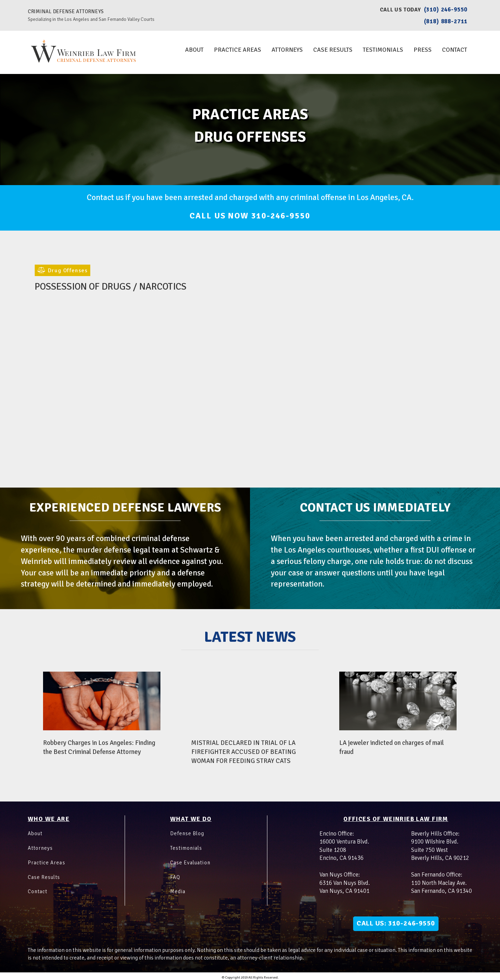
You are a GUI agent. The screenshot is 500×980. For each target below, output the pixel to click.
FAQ (176, 874)
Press (423, 50)
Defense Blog (190, 830)
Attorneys (287, 50)
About (194, 50)
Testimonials (383, 50)
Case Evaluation (194, 859)
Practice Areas (237, 50)
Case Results (333, 50)
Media (179, 888)
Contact (455, 50)
